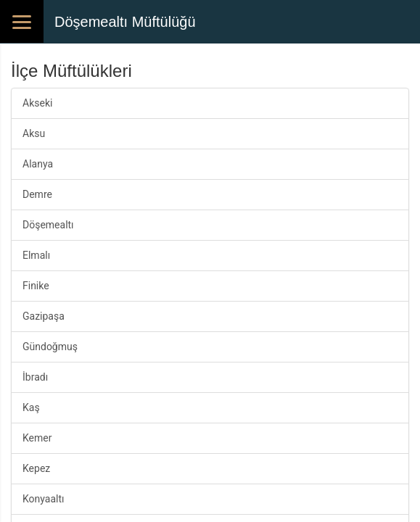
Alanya (38, 164)
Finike (36, 286)
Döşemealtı (48, 225)
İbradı (35, 377)
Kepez (36, 468)
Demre (37, 194)
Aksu (34, 133)
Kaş (31, 407)
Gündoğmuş (50, 347)
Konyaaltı (44, 499)
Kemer (37, 438)
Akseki (37, 103)
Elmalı (36, 255)
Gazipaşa (44, 316)
